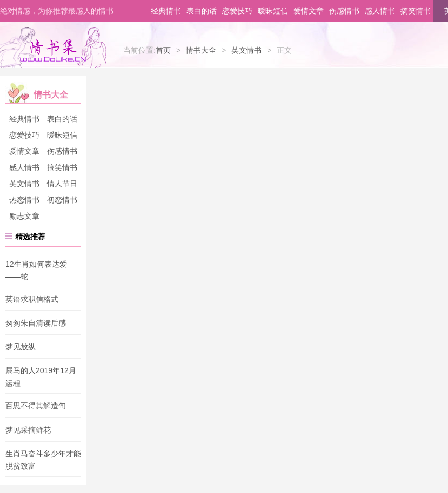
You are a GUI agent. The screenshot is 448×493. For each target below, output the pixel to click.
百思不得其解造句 (36, 406)
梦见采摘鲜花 (28, 430)
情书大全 (201, 50)
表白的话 (202, 11)
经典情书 (166, 11)
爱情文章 (309, 11)
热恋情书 (24, 200)
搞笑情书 (416, 11)
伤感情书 (344, 11)
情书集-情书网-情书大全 (53, 48)
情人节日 (62, 184)
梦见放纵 (21, 347)
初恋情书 (62, 200)
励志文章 (24, 216)
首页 (163, 50)
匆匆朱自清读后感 (36, 323)
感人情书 (380, 11)
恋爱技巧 (237, 11)
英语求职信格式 (32, 299)
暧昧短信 (273, 11)
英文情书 (246, 50)
